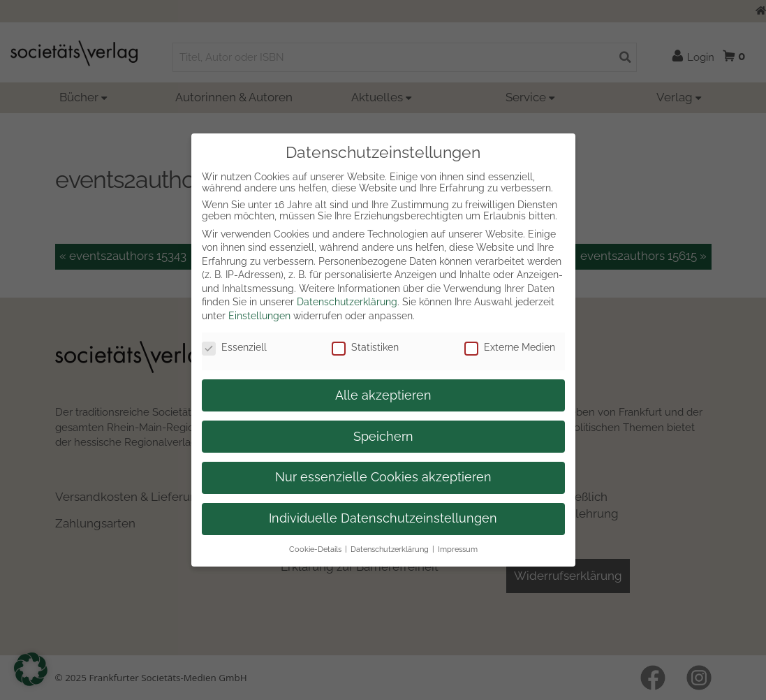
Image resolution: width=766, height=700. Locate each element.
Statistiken (365, 347)
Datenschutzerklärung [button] (390, 549)
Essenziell (234, 347)
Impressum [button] (458, 549)
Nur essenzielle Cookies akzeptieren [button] (383, 477)
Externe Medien (510, 347)
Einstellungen (259, 316)
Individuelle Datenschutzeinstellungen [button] (383, 518)
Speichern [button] (383, 437)
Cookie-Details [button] (315, 549)
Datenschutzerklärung (347, 302)
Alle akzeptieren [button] (383, 395)
